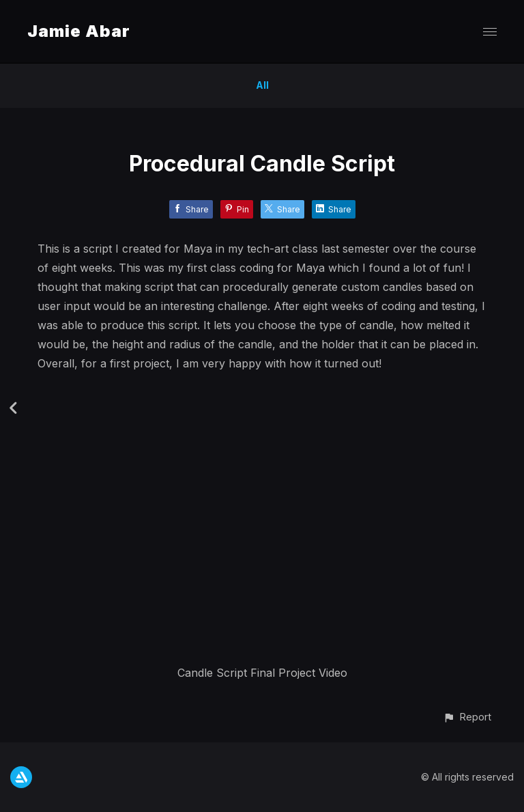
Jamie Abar (79, 31)
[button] (467, 717)
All (262, 85)
